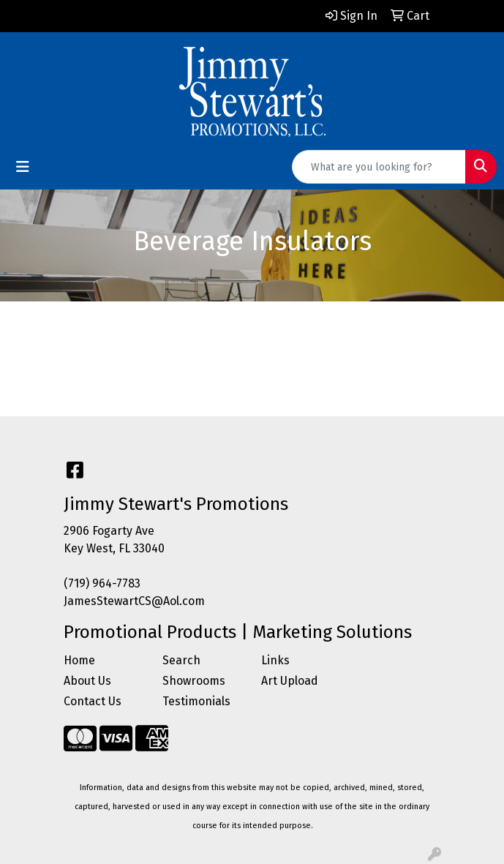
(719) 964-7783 (102, 583)
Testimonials (196, 701)
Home (79, 660)
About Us (87, 681)
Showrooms (194, 681)
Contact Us (93, 701)
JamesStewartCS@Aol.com (134, 601)
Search (181, 660)
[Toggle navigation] (23, 167)
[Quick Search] (379, 167)
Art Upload (290, 681)
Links (275, 660)
